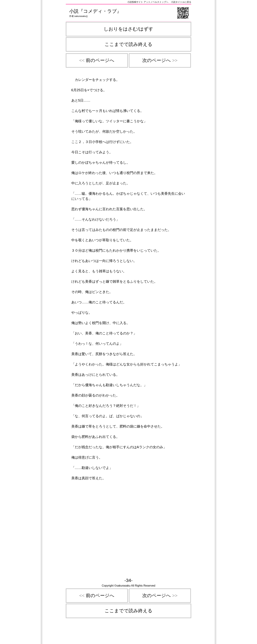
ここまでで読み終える (128, 44)
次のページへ (160, 60)
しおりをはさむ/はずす (128, 29)
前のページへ (97, 60)
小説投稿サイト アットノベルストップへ (148, 2)
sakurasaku (80, 16)
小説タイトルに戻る (181, 2)
